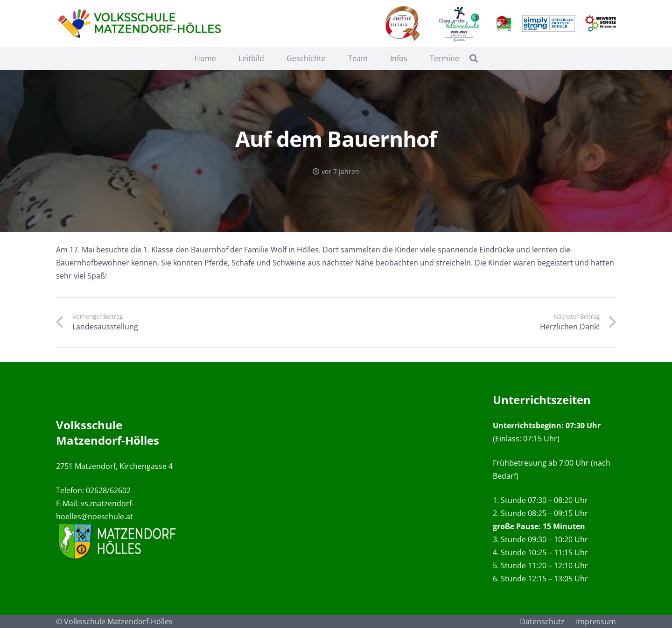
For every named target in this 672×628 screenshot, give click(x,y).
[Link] (141, 24)
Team (358, 58)
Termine (444, 58)
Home (205, 58)
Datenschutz (542, 621)
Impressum (596, 621)
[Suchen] (474, 59)
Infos (399, 58)
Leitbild (251, 58)
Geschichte (306, 58)
